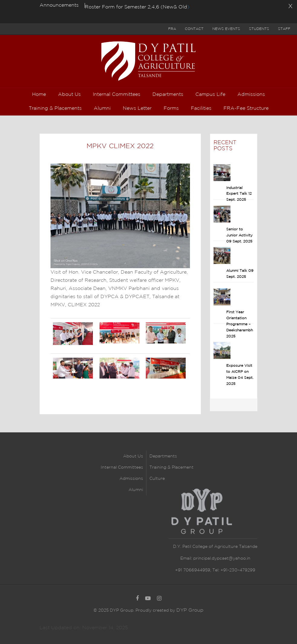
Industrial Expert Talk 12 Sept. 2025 (239, 194)
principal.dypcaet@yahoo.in (221, 558)
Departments (163, 456)
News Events (226, 29)
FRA (172, 29)
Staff (284, 29)
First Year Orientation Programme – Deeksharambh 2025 (240, 324)
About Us (133, 456)
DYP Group (190, 610)
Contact (194, 29)
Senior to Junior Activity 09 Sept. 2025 (239, 235)
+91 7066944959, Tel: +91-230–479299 (215, 570)
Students (259, 29)
